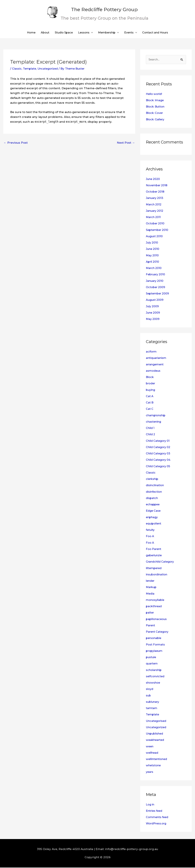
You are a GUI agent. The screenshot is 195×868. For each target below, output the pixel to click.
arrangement (156, 365)
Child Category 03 (159, 454)
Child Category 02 (159, 448)
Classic (17, 69)
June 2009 (153, 313)
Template (30, 69)
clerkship (153, 479)
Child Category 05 (159, 467)
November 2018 (157, 186)
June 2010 (153, 249)
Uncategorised (157, 721)
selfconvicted (156, 677)
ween (150, 747)
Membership (107, 33)
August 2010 (155, 237)
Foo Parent (154, 549)
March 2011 (154, 218)
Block (150, 377)
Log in (150, 805)
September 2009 (158, 294)
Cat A (150, 397)
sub (149, 696)
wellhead (153, 753)
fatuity (150, 530)
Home (27, 33)
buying (151, 390)
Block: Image (155, 101)
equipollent (154, 524)
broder (151, 384)
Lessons (83, 33)
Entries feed (155, 811)
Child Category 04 (159, 460)
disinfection (154, 492)
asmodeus (153, 371)
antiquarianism (157, 359)
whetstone (154, 766)
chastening (154, 422)
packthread (154, 607)
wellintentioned (157, 759)
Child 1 (151, 428)
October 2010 (156, 224)
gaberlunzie (155, 556)
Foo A (150, 537)
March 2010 (154, 268)
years (150, 772)
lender (151, 581)
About (42, 33)
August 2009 (155, 300)
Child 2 (151, 435)
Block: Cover (155, 114)
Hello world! (155, 94)
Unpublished (155, 734)
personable (154, 639)
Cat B (150, 403)
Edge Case (154, 511)
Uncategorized (50, 69)
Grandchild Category (161, 562)
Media (150, 594)
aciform (151, 352)
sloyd (150, 690)
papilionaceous (157, 620)
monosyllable (156, 600)
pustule (151, 658)
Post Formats (156, 645)
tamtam (152, 709)
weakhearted (156, 741)
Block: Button (156, 107)
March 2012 (154, 205)
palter (150, 613)
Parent (151, 626)
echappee (153, 505)
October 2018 (156, 192)
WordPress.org (157, 824)
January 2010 (155, 281)
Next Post (126, 143)
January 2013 (155, 199)
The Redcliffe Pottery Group (107, 9)
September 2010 (158, 230)
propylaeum (155, 651)
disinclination (156, 486)
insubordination (157, 575)
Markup (152, 588)
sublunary (153, 702)
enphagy (152, 518)
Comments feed (158, 818)
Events (131, 33)
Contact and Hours (158, 33)
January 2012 (155, 211)
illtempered (155, 569)
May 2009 (153, 319)
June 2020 (153, 179)
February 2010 (156, 275)
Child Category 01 (159, 441)
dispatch (152, 498)
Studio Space (62, 33)
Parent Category (158, 632)
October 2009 (156, 288)
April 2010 (153, 262)
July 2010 (152, 243)
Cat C (150, 409)
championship (156, 416)
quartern (152, 664)
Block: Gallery (156, 120)
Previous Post (16, 143)
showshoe (153, 683)
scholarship (154, 670)
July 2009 (153, 307)
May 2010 (153, 256)
